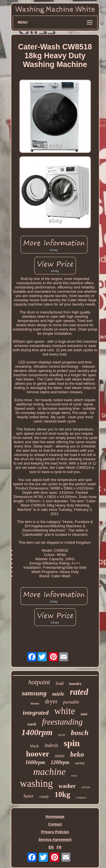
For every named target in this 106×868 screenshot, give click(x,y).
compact (81, 797)
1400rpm (37, 732)
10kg (62, 794)
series (80, 763)
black (34, 746)
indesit (51, 745)
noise (60, 756)
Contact (55, 824)
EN (51, 847)
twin (74, 775)
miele (58, 694)
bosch (80, 733)
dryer (51, 701)
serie (62, 735)
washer (67, 786)
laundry (75, 684)
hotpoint (39, 682)
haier (29, 796)
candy (44, 797)
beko (77, 754)
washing (36, 784)
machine (49, 772)
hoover (38, 754)
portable (71, 702)
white (65, 711)
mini (84, 714)
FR (59, 847)
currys (86, 787)
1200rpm (60, 762)
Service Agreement (55, 839)
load (60, 683)
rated (79, 692)
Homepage (55, 816)
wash (32, 724)
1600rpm (35, 762)
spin (72, 743)
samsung (34, 693)
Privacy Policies (55, 832)
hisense (35, 703)
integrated (36, 713)
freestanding (62, 722)
